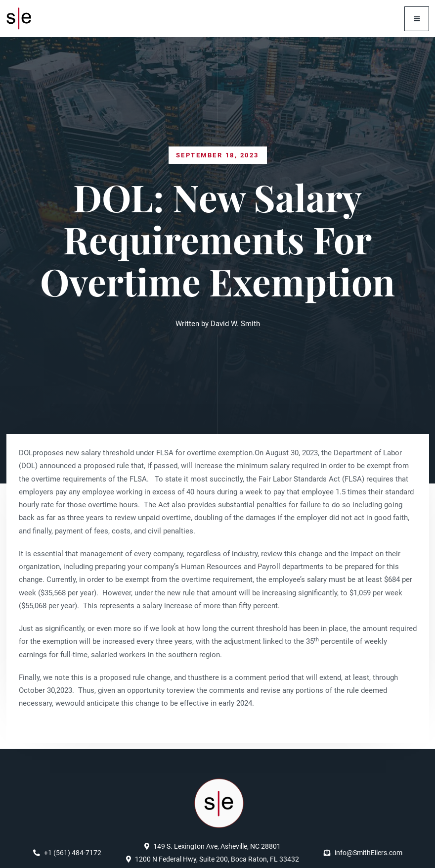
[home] (22, 19)
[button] (417, 19)
